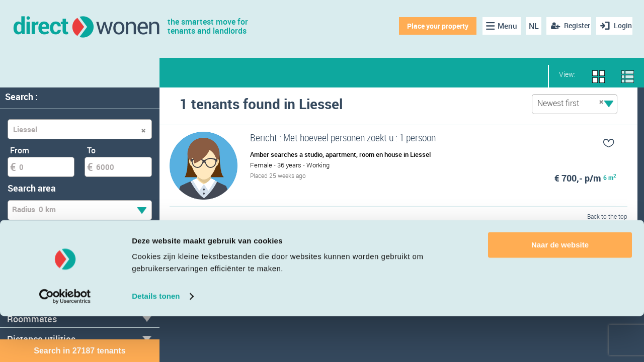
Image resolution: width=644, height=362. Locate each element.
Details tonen (156, 342)
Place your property (431, 26)
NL (527, 26)
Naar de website (560, 291)
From (20, 150)
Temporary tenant (47, 248)
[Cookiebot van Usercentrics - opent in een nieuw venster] (65, 342)
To (91, 150)
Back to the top (607, 228)
